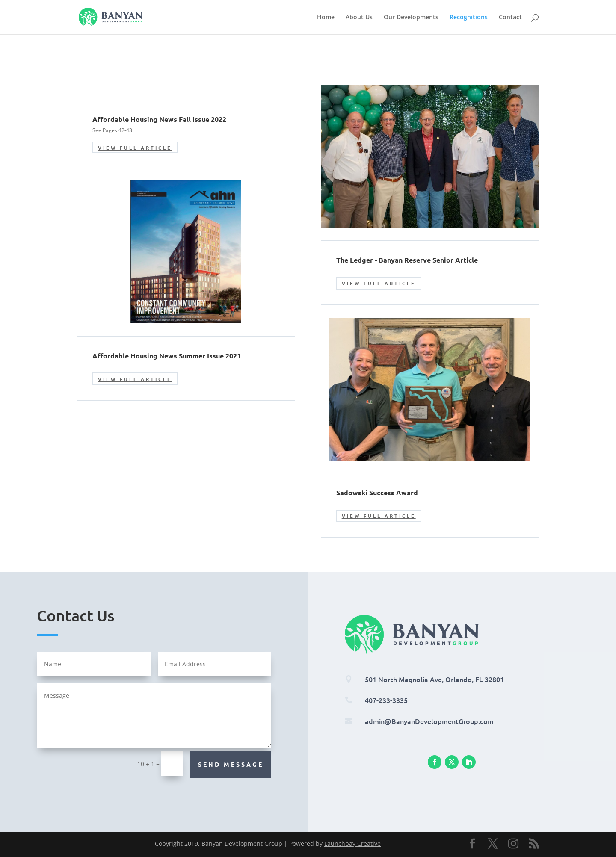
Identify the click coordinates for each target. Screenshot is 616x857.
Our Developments (411, 18)
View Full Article (135, 148)
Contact (510, 18)
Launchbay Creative (352, 844)
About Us (359, 18)
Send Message (231, 764)
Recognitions (469, 18)
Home (326, 18)
